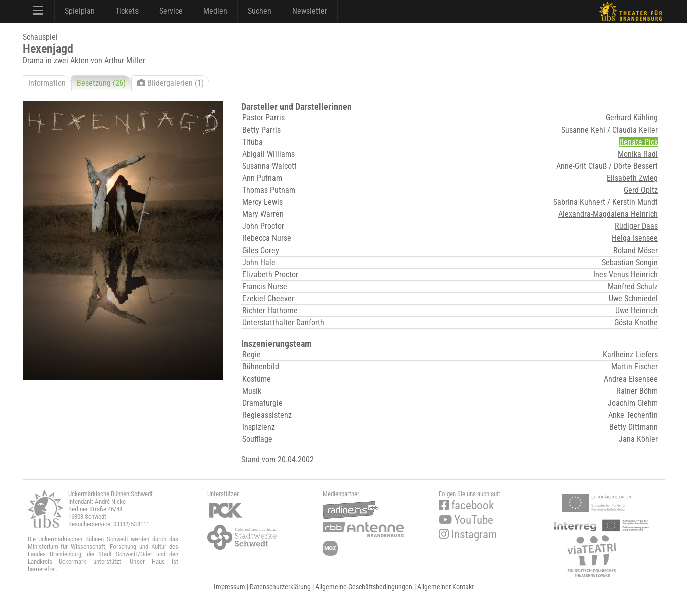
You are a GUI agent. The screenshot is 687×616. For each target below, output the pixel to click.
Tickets (127, 11)
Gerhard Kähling (632, 118)
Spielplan (80, 11)
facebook (466, 505)
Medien (215, 11)
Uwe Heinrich (637, 311)
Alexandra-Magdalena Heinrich (608, 214)
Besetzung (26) (101, 83)
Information (47, 83)
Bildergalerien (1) (170, 83)
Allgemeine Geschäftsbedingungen (364, 587)
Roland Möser (636, 250)
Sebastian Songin (630, 262)
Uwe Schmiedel (633, 298)
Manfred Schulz (633, 286)
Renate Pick (639, 142)
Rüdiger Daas (636, 226)
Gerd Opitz (641, 190)
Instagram (468, 534)
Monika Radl (638, 154)
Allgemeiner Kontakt (445, 587)
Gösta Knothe (636, 323)
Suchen (260, 11)
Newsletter (310, 11)
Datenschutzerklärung (280, 587)
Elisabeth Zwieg (632, 178)
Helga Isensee (635, 238)
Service (171, 11)
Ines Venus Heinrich (626, 274)
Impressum (230, 587)
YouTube (466, 520)
